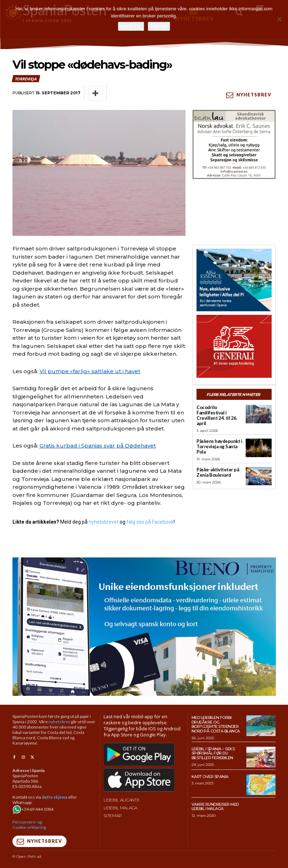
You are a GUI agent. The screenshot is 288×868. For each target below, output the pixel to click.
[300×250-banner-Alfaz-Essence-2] (234, 280)
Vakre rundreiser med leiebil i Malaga (215, 806)
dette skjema (54, 797)
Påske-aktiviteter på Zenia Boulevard (218, 472)
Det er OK (131, 26)
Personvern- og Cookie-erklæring (29, 824)
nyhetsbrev (59, 722)
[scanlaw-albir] (234, 144)
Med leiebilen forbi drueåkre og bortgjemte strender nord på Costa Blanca (216, 724)
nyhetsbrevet (104, 522)
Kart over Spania (210, 776)
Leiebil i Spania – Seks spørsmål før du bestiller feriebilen (213, 753)
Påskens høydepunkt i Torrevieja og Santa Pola (219, 446)
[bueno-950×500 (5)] (144, 626)
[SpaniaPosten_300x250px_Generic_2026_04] (234, 346)
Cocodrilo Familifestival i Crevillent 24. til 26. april (217, 415)
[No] (279, 19)
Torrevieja (26, 79)
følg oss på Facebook (150, 522)
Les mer (159, 26)
